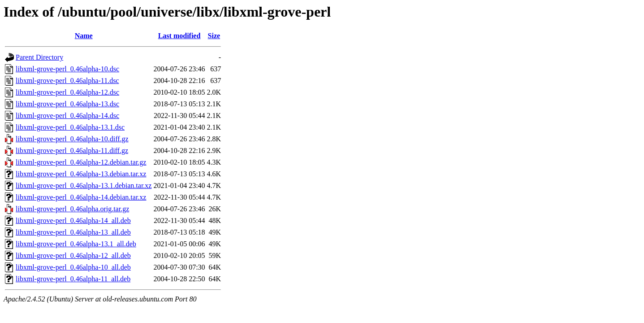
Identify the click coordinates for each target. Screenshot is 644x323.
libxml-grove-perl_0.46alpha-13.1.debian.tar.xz (84, 186)
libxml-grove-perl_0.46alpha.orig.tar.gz (72, 209)
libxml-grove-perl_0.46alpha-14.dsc (67, 116)
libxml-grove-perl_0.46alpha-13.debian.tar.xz (81, 174)
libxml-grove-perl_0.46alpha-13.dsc (67, 104)
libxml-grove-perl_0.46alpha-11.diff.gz (72, 151)
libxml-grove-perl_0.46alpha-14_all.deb (73, 220)
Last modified (179, 36)
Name (84, 36)
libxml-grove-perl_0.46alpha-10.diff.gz (72, 139)
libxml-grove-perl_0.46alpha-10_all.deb (73, 267)
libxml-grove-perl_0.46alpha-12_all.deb (73, 255)
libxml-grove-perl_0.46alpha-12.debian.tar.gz (81, 162)
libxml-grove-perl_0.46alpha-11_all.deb (73, 279)
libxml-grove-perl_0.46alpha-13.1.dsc (70, 127)
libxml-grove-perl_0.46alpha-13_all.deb (73, 232)
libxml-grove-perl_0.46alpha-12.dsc (67, 92)
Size (214, 36)
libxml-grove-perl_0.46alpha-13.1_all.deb (76, 244)
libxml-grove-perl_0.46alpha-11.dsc (67, 81)
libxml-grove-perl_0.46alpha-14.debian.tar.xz (81, 197)
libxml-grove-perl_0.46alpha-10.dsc (67, 69)
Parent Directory (39, 57)
